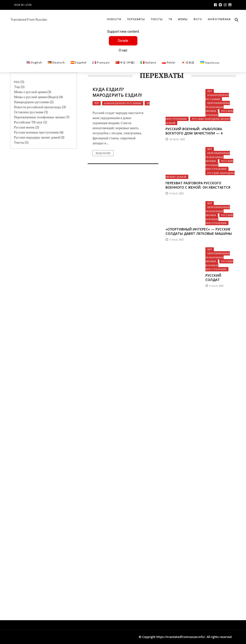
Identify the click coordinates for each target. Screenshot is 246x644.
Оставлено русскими (29, 112)
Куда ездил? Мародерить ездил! (117, 92)
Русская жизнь (24, 127)
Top (17, 87)
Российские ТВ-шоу (28, 122)
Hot (210, 91)
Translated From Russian (29, 19)
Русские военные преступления (36, 132)
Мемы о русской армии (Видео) (36, 97)
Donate (123, 41)
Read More (103, 153)
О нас (123, 50)
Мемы (183, 19)
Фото (198, 19)
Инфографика (219, 19)
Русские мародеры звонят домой (198, 121)
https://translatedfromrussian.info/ (181, 637)
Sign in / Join (23, 5)
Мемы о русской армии (30, 92)
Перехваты (136, 19)
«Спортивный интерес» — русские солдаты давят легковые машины (199, 231)
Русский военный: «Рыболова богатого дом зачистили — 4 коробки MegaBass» (194, 133)
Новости (114, 19)
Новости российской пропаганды (38, 107)
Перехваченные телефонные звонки (218, 107)
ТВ (170, 19)
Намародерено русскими (123, 103)
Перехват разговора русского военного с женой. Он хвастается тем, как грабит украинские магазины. (198, 190)
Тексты (157, 19)
